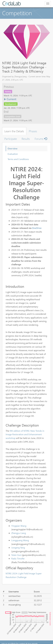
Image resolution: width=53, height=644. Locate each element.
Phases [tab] (33, 131)
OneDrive (37, 228)
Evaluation (13, 154)
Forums (41, 139)
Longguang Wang (20, 540)
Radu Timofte (18, 558)
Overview (13, 148)
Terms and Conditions (18, 159)
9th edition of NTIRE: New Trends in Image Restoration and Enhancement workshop (25, 434)
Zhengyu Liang (19, 533)
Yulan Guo (16, 555)
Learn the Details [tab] (14, 131)
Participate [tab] (11, 139)
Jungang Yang (18, 547)
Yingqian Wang (19, 526)
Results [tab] (26, 139)
